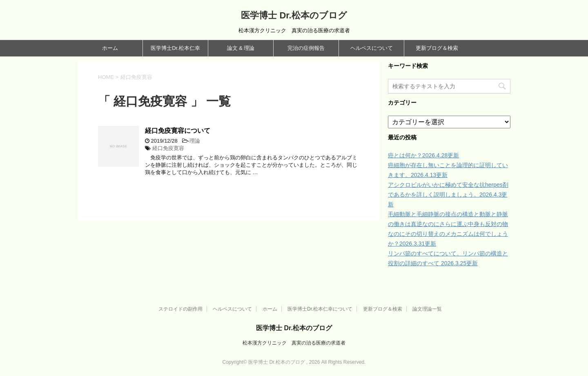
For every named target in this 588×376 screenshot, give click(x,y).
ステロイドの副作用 (180, 309)
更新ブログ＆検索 (437, 48)
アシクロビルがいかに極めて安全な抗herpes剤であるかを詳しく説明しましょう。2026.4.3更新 (448, 195)
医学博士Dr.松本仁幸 (175, 48)
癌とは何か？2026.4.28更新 (423, 155)
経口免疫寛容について (178, 131)
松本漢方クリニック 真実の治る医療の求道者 (294, 343)
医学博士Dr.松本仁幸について (320, 309)
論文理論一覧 (427, 309)
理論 (195, 141)
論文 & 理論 (241, 48)
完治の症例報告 (306, 48)
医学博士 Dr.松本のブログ (294, 15)
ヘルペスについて (372, 48)
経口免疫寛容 (168, 148)
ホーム (110, 48)
